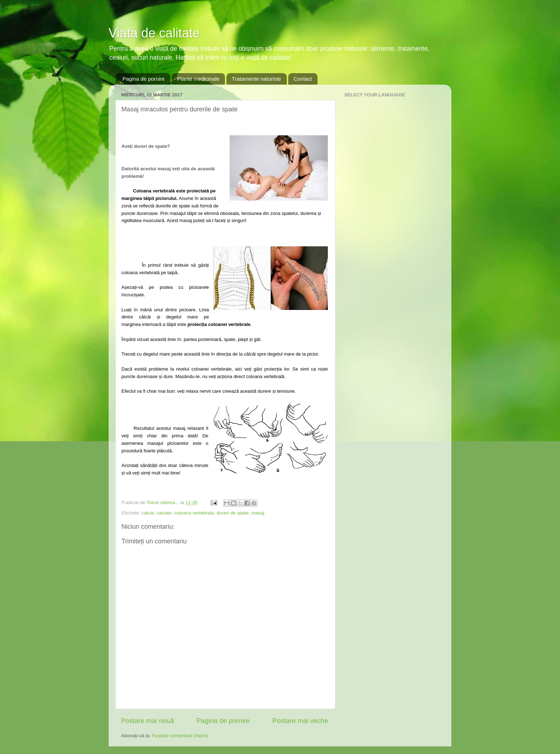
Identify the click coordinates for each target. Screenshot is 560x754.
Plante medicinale (198, 79)
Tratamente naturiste (256, 79)
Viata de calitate (154, 33)
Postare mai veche (300, 721)
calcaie (164, 513)
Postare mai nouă (147, 721)
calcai (148, 513)
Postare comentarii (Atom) (180, 736)
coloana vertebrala (194, 513)
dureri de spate (232, 513)
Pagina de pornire (144, 79)
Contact (303, 79)
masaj (258, 513)
